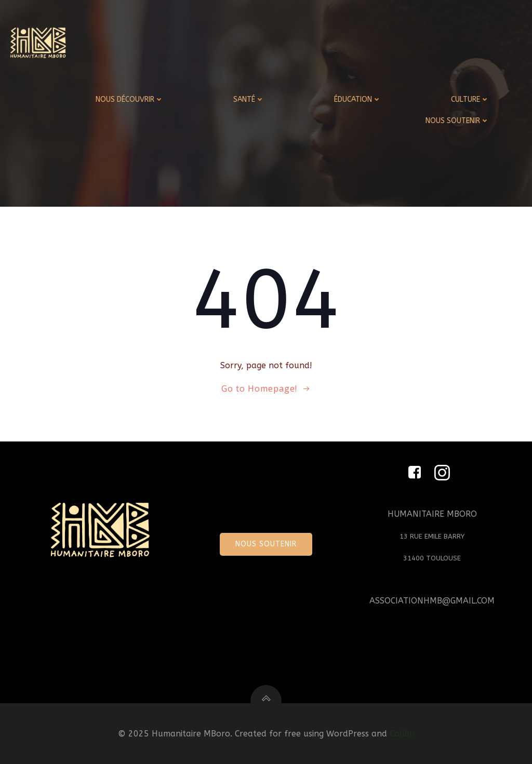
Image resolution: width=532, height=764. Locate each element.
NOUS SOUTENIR (457, 121)
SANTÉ (249, 99)
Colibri (402, 734)
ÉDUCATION (358, 99)
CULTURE (470, 99)
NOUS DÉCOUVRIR (130, 99)
